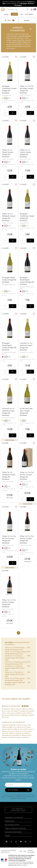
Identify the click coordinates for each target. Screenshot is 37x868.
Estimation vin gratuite (14, 817)
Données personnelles (31, 851)
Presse (7, 836)
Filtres (10, 20)
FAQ (25, 851)
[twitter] (11, 842)
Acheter (6, 14)
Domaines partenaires (13, 832)
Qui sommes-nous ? (12, 825)
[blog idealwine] (30, 842)
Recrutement (10, 821)
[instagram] (16, 842)
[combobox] (27, 20)
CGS (21, 851)
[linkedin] (26, 842)
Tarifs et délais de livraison (15, 828)
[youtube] (21, 842)
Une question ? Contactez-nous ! (19, 810)
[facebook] (6, 842)
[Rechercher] (18, 9)
